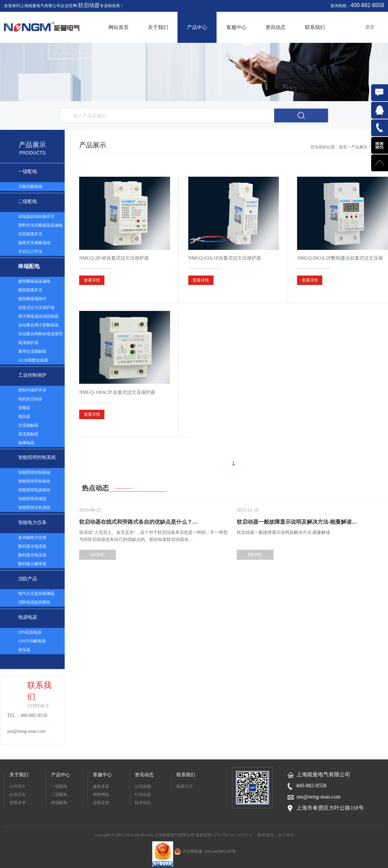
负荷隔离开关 (30, 234)
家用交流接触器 (32, 351)
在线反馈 (101, 803)
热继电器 (26, 443)
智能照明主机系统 (34, 508)
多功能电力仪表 (32, 538)
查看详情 (92, 280)
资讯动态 (276, 27)
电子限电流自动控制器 (38, 316)
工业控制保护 (32, 375)
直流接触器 (28, 434)
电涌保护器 (28, 343)
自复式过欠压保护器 (36, 308)
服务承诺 (101, 786)
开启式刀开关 (30, 252)
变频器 (24, 408)
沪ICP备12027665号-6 (233, 835)
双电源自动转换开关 (36, 216)
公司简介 (18, 786)
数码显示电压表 (32, 555)
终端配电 (29, 266)
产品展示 (359, 147)
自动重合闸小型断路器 (38, 325)
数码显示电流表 (32, 546)
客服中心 (236, 27)
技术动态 (143, 803)
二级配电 (28, 201)
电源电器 (28, 617)
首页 (343, 147)
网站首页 (119, 27)
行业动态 (143, 794)
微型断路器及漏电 (34, 281)
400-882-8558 (367, 5)
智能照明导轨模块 (34, 481)
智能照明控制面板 (34, 472)
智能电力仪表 (32, 523)
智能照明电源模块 (34, 490)
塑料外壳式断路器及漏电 (40, 225)
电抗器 (24, 416)
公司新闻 (143, 786)
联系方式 (185, 786)
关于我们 (158, 27)
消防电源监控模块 (34, 602)
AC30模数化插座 (33, 360)
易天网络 (286, 835)
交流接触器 (28, 425)
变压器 (24, 650)
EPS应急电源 (30, 632)
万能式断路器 (30, 186)
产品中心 (197, 27)
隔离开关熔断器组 (34, 243)
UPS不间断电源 (32, 641)
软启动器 (89, 5)
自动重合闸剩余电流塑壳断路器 (40, 335)
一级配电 (28, 171)
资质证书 (18, 803)
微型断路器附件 (32, 299)
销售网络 (101, 794)
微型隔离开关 (30, 290)
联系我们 (315, 27)
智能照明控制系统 (37, 457)
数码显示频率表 (32, 564)
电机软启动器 (30, 399)
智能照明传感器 (32, 499)
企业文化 (18, 794)
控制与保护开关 (32, 390)
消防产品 (28, 579)
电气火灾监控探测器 (36, 594)
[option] (194, 72)
